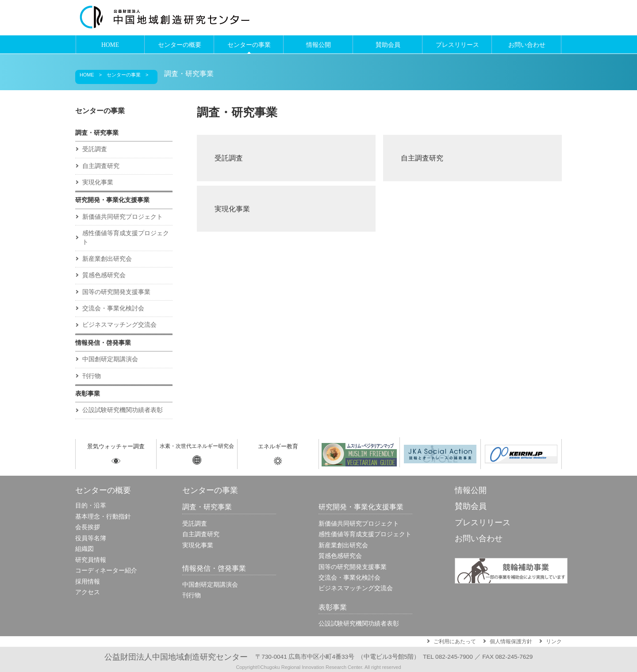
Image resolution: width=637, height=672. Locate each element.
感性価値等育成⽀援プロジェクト (126, 238)
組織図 (84, 549)
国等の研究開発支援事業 (116, 292)
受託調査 (229, 158)
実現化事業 (232, 209)
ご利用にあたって (455, 641)
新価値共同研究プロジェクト (123, 217)
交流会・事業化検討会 (113, 308)
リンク (554, 641)
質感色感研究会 (104, 275)
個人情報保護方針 (511, 641)
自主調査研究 (422, 158)
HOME (110, 45)
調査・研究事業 (189, 74)
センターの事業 (249, 45)
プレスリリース (457, 45)
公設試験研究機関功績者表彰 (123, 410)
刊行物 (92, 376)
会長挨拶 (88, 527)
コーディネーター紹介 (106, 571)
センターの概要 (180, 45)
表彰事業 (88, 394)
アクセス (88, 592)
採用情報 (88, 582)
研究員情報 (91, 560)
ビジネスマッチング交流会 (119, 325)
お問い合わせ (527, 45)
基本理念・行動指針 (103, 517)
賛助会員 (388, 45)
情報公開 (318, 45)
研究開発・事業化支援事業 (112, 200)
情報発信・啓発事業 (103, 343)
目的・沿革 (91, 506)
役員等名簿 (91, 538)
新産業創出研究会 (107, 259)
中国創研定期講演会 (110, 359)
